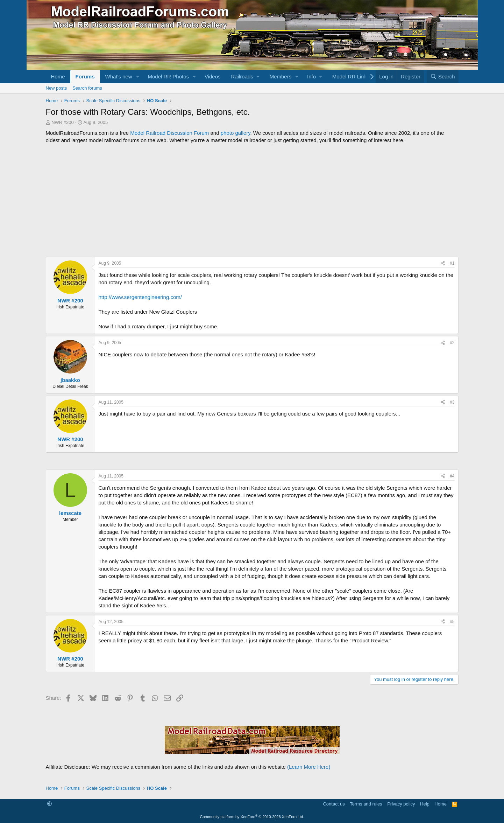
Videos (213, 76)
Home (58, 76)
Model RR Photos (168, 76)
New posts (56, 88)
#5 (452, 622)
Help (425, 804)
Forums (85, 76)
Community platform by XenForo (252, 817)
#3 (452, 402)
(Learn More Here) (309, 767)
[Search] (443, 76)
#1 (452, 263)
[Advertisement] (252, 200)
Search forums (87, 88)
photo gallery (236, 133)
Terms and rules (366, 804)
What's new (119, 76)
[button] (137, 76)
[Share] (443, 263)
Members (281, 76)
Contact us (334, 804)
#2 (452, 343)
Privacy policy (401, 804)
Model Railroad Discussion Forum (169, 133)
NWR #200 (63, 122)
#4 (452, 476)
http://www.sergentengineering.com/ (140, 297)
